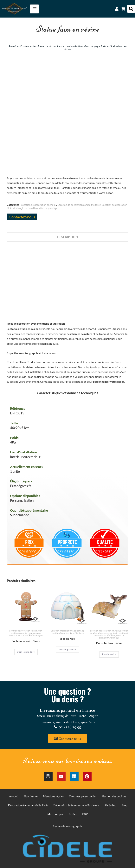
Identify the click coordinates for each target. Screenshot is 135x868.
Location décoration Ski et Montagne (26, 635)
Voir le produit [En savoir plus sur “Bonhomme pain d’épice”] (26, 652)
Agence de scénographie (68, 826)
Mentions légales (53, 796)
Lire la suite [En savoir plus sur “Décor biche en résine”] (109, 654)
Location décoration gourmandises (26, 633)
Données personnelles (83, 796)
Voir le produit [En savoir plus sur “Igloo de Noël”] (67, 649)
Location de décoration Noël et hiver (26, 631)
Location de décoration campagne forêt (85, 46)
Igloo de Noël (67, 639)
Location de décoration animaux (39, 205)
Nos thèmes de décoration (47, 46)
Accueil (12, 46)
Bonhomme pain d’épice (26, 641)
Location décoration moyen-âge (40, 208)
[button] (131, 9)
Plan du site (31, 796)
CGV (85, 814)
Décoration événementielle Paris (28, 805)
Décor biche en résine (109, 643)
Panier (73, 814)
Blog (125, 805)
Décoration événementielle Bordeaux (76, 805)
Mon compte (55, 814)
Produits (25, 46)
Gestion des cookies (114, 796)
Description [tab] (67, 237)
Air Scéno (110, 805)
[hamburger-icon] (34, 9)
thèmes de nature (82, 334)
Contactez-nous (22, 217)
